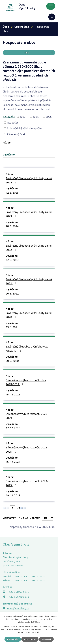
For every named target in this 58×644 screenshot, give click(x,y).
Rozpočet (13, 123)
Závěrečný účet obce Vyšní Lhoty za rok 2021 (29, 282)
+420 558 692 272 (18, 592)
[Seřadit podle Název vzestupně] (12, 142)
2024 (36, 117)
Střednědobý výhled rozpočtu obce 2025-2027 (26, 382)
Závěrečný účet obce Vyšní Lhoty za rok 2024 (29, 181)
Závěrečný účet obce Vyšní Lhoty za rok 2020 (29, 315)
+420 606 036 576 (18, 597)
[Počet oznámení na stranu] (48, 518)
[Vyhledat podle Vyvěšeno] (29, 160)
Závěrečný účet (16, 134)
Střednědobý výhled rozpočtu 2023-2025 (27, 450)
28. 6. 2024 (12, 226)
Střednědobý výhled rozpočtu (24, 128)
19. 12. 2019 (13, 496)
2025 (49, 117)
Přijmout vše (13, 639)
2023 (23, 117)
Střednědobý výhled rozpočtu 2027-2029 (27, 416)
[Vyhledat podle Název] (29, 148)
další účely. (35, 622)
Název (7, 142)
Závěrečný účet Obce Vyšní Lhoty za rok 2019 (27, 349)
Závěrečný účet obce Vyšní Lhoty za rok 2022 (29, 248)
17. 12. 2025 (13, 428)
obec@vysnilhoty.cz (18, 608)
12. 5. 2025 (12, 193)
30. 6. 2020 (12, 361)
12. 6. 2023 (12, 260)
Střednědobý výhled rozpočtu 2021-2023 (27, 483)
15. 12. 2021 (13, 462)
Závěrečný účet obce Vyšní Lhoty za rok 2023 (29, 214)
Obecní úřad (22, 27)
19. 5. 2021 (12, 327)
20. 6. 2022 (12, 294)
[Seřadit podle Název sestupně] (12, 143)
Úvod (6, 27)
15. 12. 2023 (13, 395)
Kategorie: (9, 116)
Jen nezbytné (30, 639)
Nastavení (46, 639)
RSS (39, 53)
